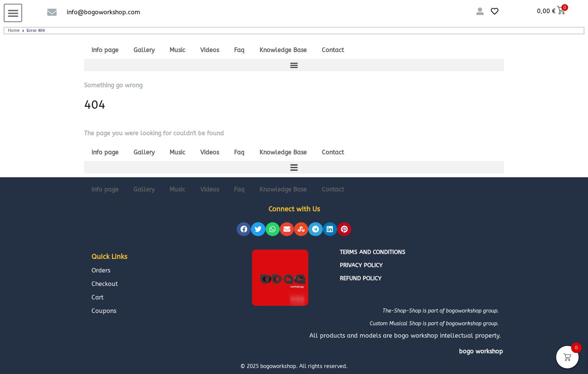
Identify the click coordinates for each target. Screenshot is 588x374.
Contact (333, 50)
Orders (101, 270)
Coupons (104, 311)
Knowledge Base (283, 50)
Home (14, 31)
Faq (239, 50)
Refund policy (361, 278)
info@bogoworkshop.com (103, 12)
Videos (210, 50)
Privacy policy (361, 265)
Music (177, 50)
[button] (13, 13)
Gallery (144, 50)
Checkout (105, 284)
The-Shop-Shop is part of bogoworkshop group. (441, 311)
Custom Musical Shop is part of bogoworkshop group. (434, 324)
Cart (97, 297)
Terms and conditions (373, 252)
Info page (105, 50)
